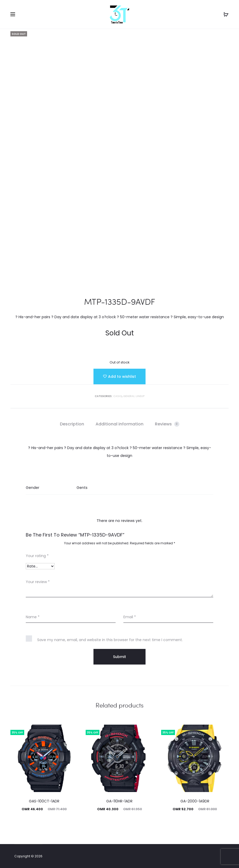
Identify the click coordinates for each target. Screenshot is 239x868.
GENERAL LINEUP (134, 396)
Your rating (37, 556)
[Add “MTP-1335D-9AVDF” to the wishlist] (119, 376)
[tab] (72, 424)
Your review (38, 582)
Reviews (167, 424)
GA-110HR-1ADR (119, 801)
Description (72, 424)
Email (130, 617)
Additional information (119, 424)
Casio (118, 396)
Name (33, 617)
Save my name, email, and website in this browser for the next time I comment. (110, 640)
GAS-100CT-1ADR (44, 801)
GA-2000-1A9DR (195, 801)
